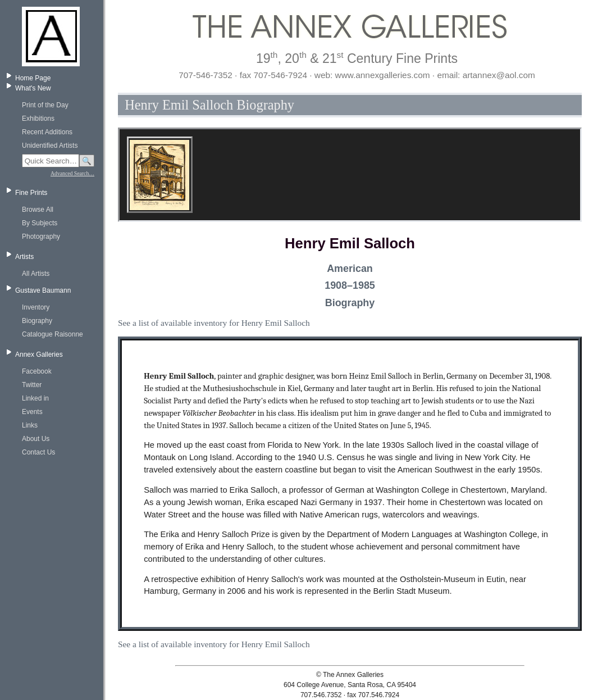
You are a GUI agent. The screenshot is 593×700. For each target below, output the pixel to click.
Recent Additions (47, 132)
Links (30, 425)
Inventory (36, 307)
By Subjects (40, 223)
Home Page (33, 78)
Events (32, 412)
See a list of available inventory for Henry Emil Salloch (214, 323)
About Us (36, 439)
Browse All (38, 210)
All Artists (36, 274)
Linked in (35, 398)
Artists (24, 257)
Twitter (32, 385)
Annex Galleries (39, 354)
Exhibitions (38, 119)
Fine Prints (31, 193)
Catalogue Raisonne (53, 334)
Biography (37, 321)
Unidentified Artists (50, 146)
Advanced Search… (72, 173)
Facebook (37, 371)
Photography (41, 237)
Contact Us (38, 452)
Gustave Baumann (43, 290)
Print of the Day (45, 105)
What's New (33, 88)
